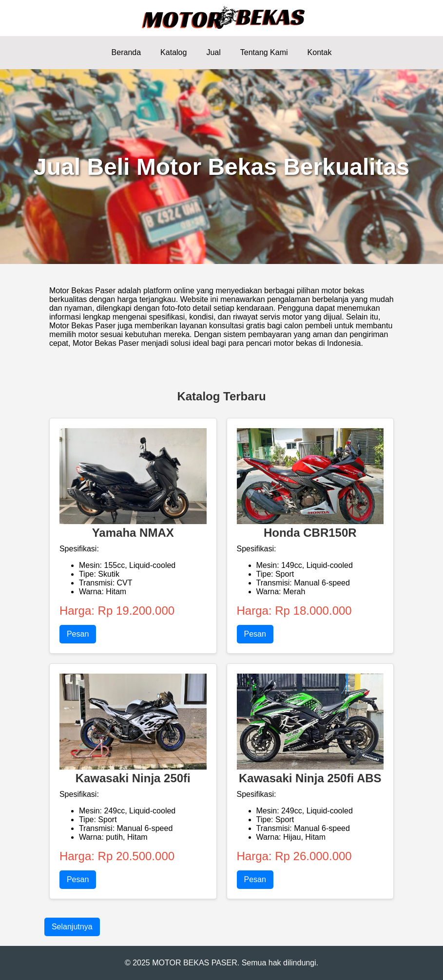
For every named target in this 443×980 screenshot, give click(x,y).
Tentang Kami (264, 52)
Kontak (320, 52)
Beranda (126, 52)
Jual (213, 52)
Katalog (173, 52)
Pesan (78, 634)
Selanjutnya (72, 927)
